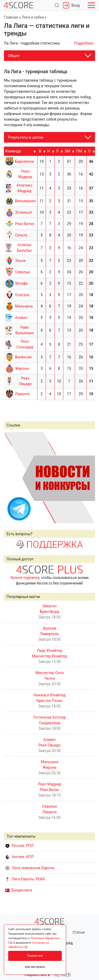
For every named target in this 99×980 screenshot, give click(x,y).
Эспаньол (23, 212)
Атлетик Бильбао (25, 248)
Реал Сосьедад (25, 344)
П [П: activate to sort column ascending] (57, 151)
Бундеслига (19, 890)
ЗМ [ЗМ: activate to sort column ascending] (67, 151)
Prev (11, 477)
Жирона (22, 368)
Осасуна (22, 295)
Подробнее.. (84, 43)
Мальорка (24, 306)
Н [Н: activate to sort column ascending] (49, 151)
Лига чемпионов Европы (30, 868)
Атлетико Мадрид (24, 188)
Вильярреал (25, 201)
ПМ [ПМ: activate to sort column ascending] (79, 151)
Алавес (21, 318)
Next (88, 477)
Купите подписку (25, 578)
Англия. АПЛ (19, 857)
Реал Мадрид (25, 174)
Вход (71, 5)
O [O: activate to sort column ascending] (89, 151)
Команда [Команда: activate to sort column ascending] (13, 151)
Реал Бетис (25, 224)
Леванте (22, 394)
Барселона (24, 161)
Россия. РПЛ (20, 846)
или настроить (35, 967)
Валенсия (23, 357)
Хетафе (21, 283)
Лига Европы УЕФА (25, 879)
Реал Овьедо (25, 381)
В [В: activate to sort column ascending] (40, 151)
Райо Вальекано (25, 330)
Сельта (21, 235)
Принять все (35, 956)
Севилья (22, 272)
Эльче (20, 261)
